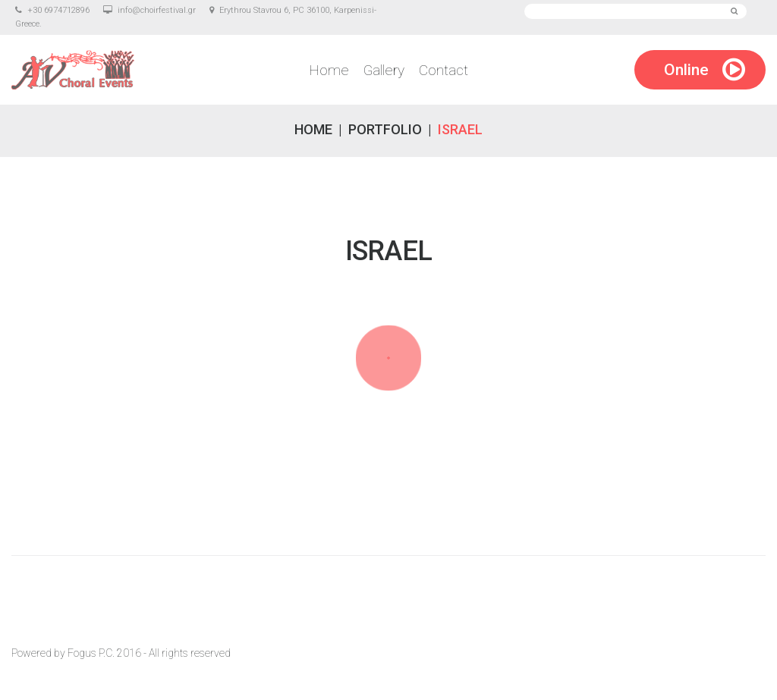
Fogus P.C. (91, 653)
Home (329, 70)
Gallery (384, 70)
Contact (444, 70)
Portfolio (385, 129)
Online (686, 70)
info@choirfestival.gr (157, 10)
